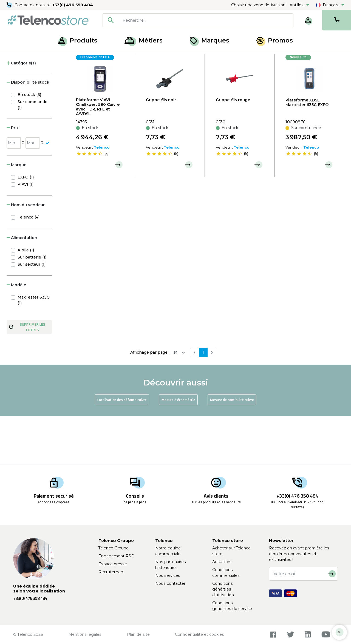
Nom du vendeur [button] (26, 253)
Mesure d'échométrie (178, 448)
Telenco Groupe (114, 548)
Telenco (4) (29, 265)
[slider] (89, 202)
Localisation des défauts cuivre (122, 448)
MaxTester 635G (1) (34, 348)
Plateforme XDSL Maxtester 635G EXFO (307, 150)
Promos (275, 40)
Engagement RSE (116, 556)
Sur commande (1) (32, 153)
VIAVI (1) (26, 232)
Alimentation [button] (22, 286)
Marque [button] (16, 213)
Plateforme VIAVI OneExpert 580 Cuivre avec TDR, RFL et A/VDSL (98, 155)
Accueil (15, 57)
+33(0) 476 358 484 (73, 5)
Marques (210, 40)
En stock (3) (29, 143)
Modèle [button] (16, 333)
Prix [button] (13, 176)
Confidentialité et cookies (199, 634)
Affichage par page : (150, 401)
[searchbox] (206, 20)
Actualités (222, 562)
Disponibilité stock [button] (28, 130)
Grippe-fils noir (161, 148)
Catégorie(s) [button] (21, 111)
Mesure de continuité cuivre (232, 448)
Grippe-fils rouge (233, 148)
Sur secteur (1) (32, 313)
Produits (78, 40)
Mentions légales (85, 634)
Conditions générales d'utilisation (223, 589)
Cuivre (55, 57)
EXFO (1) (26, 225)
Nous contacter (170, 583)
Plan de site (138, 634)
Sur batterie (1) (32, 305)
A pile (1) (26, 298)
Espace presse (113, 564)
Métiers (144, 40)
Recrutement (112, 572)
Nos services (168, 575)
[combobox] (198, 20)
